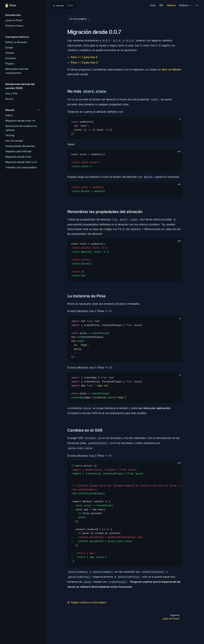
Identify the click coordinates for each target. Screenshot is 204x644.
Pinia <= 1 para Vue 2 (84, 57)
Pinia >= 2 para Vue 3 (84, 62)
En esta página (80, 19)
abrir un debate (171, 69)
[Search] (63, 5)
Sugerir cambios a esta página (87, 602)
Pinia (11, 5)
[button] (23, 15)
